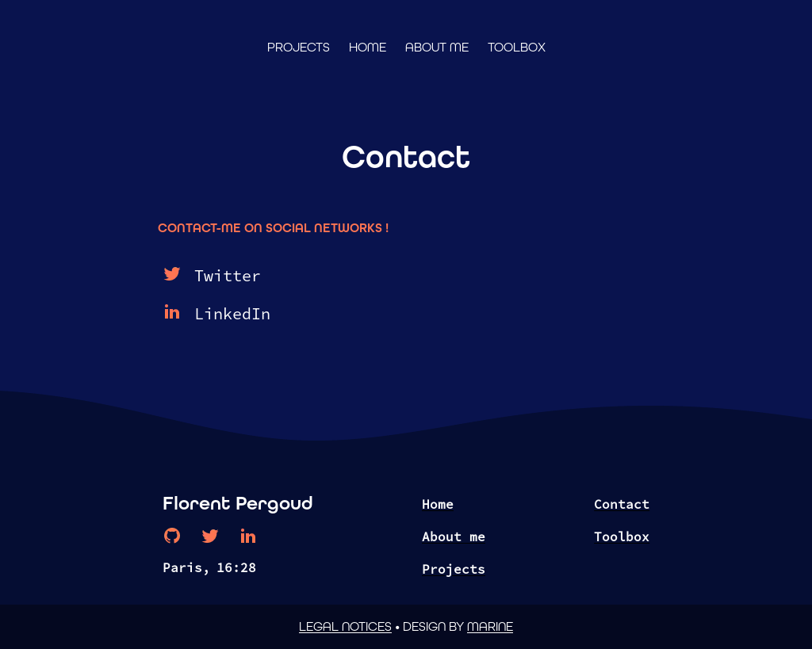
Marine (490, 626)
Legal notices (345, 626)
